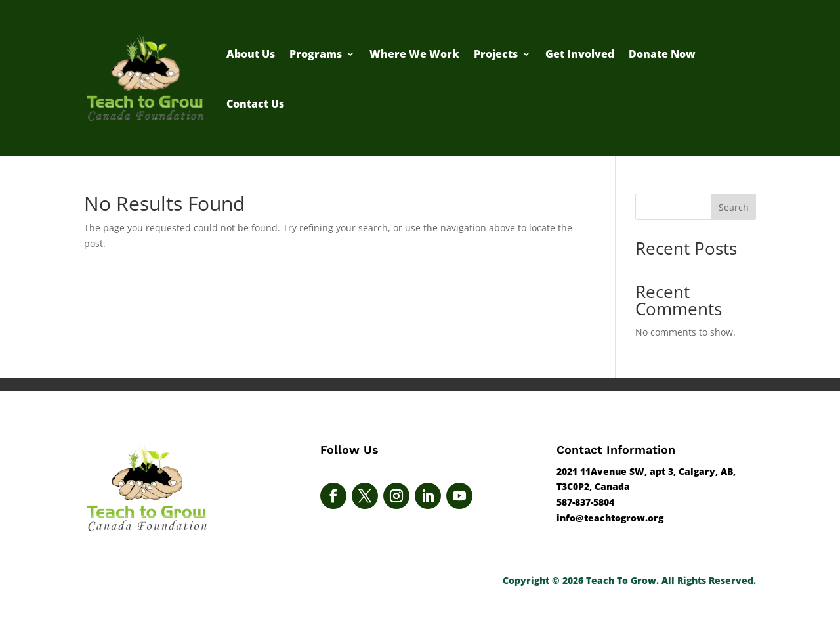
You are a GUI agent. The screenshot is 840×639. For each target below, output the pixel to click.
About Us (251, 54)
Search (734, 207)
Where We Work (414, 54)
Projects (496, 54)
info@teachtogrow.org (610, 518)
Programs (316, 54)
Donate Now (662, 54)
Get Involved (580, 54)
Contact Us (255, 104)
